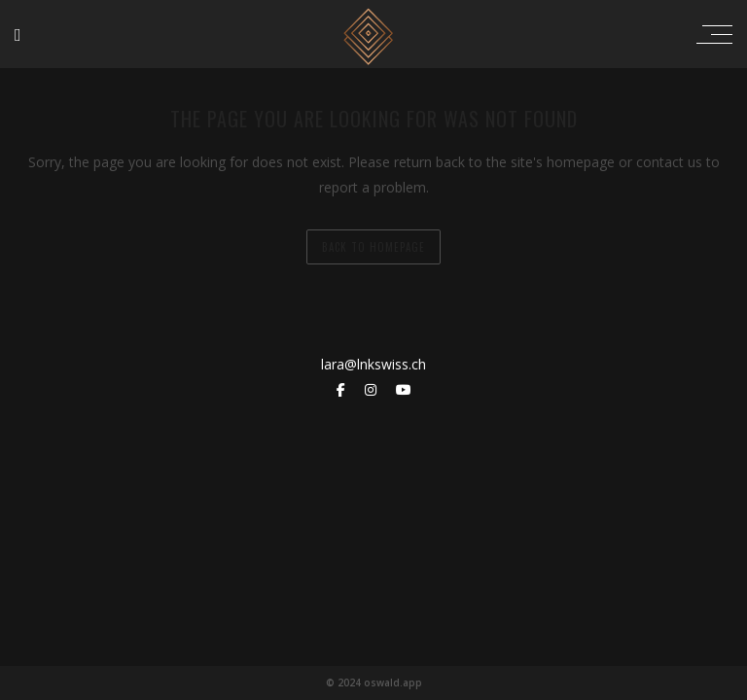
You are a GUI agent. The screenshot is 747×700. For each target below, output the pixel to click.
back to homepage (373, 247)
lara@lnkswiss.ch (373, 364)
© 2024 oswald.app (374, 682)
